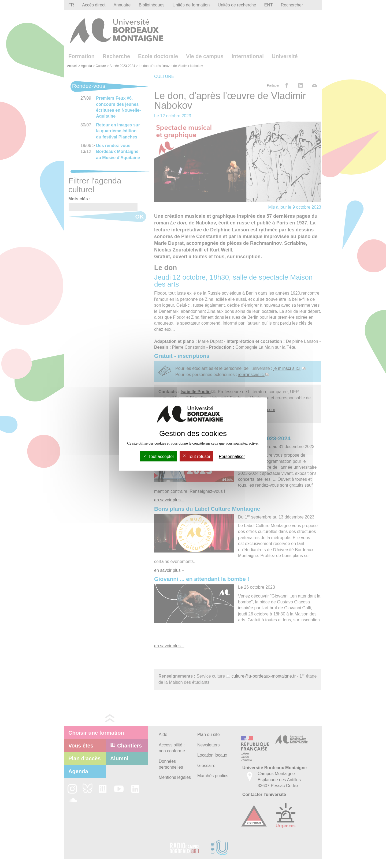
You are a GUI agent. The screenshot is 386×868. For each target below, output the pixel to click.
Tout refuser (196, 456)
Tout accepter (158, 456)
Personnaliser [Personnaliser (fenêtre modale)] (232, 456)
